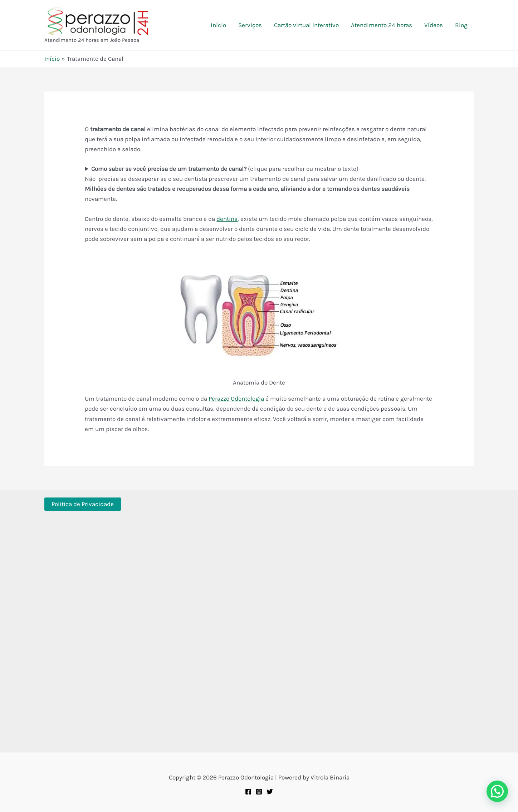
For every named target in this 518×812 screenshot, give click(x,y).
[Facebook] (248, 792)
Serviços (250, 25)
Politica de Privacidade (83, 504)
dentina (227, 219)
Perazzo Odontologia (236, 398)
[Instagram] (259, 792)
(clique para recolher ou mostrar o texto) (225, 169)
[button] (497, 791)
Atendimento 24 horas (382, 25)
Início (218, 25)
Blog (461, 25)
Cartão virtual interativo (306, 25)
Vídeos (434, 25)
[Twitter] (270, 792)
